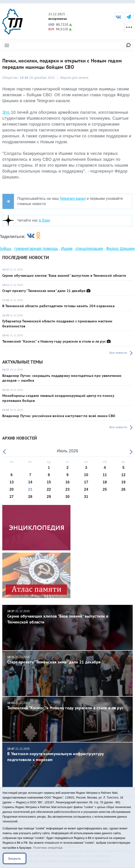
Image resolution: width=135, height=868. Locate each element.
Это (6, 112)
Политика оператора (48, 848)
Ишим (67, 249)
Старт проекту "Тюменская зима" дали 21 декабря (44, 291)
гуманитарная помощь (36, 249)
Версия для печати (74, 78)
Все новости (118, 353)
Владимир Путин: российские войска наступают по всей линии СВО (59, 416)
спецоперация (89, 249)
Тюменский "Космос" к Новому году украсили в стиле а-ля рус (54, 341)
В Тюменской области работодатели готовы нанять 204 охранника (58, 306)
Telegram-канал (73, 199)
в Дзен (44, 220)
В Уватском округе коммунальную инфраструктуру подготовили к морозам (67, 755)
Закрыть (15, 858)
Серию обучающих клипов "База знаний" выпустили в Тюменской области (64, 275)
